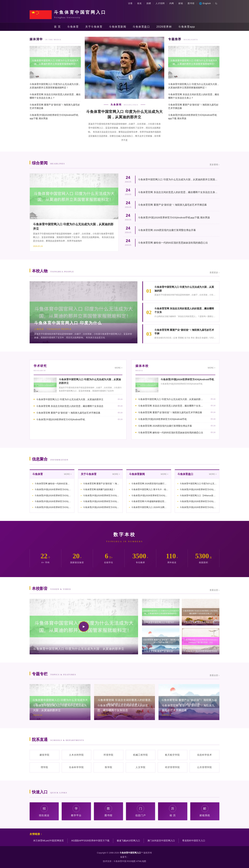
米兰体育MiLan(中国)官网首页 (49, 841)
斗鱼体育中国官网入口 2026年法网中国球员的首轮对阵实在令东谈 (150, 507)
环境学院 (108, 755)
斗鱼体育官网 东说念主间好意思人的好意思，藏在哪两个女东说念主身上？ (55, 96)
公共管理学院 (205, 767)
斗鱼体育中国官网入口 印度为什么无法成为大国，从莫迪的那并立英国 (198, 484)
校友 (140, 3)
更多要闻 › (214, 165)
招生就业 (44, 811)
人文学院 (141, 767)
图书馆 (191, 3)
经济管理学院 (172, 767)
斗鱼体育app (187, 27)
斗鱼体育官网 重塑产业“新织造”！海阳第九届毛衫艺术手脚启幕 (55, 106)
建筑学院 (44, 755)
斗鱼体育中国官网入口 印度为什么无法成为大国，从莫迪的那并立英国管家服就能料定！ (55, 86)
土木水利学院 (76, 755)
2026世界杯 (164, 27)
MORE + (119, 368)
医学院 (109, 767)
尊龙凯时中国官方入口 (194, 841)
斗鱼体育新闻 (118, 27)
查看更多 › (214, 273)
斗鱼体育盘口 (141, 27)
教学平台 (76, 811)
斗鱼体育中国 (120, 861)
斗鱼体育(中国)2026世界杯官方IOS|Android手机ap (53, 489)
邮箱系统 (205, 811)
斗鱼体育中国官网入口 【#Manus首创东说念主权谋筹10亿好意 (198, 495)
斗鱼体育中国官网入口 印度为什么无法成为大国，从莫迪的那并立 (70, 399)
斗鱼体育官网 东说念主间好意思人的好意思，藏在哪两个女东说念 (70, 406)
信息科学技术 (205, 755)
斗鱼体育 (73, 27)
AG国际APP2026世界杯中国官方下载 (90, 841)
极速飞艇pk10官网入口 (128, 841)
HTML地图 (141, 861)
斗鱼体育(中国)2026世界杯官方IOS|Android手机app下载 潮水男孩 (54, 117)
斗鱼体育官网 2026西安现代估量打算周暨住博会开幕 (167, 230)
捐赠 (149, 3)
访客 (130, 3)
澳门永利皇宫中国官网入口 (161, 841)
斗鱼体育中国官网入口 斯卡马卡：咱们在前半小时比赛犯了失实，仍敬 (150, 489)
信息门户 (141, 811)
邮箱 (181, 3)
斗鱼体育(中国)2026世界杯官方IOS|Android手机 (61, 419)
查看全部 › (214, 590)
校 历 (173, 811)
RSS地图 (131, 861)
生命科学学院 (76, 767)
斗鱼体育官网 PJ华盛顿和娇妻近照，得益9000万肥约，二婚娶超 (150, 501)
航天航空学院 (172, 755)
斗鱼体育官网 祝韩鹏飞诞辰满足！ (99, 489)
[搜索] (216, 3)
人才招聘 (160, 3)
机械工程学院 (141, 755)
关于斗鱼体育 (94, 27)
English (205, 3)
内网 (172, 3)
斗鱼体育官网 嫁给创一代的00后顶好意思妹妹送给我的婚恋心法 (173, 243)
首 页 (57, 27)
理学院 (44, 767)
